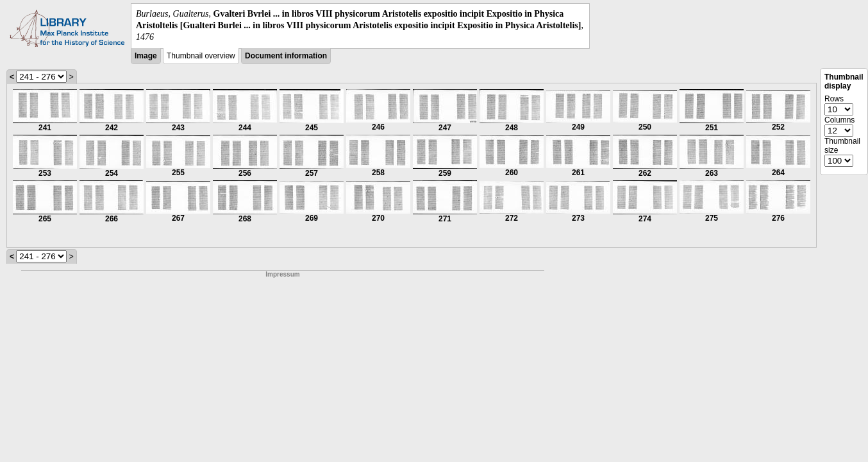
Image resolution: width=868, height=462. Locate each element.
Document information (286, 56)
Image (146, 56)
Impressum (282, 274)
